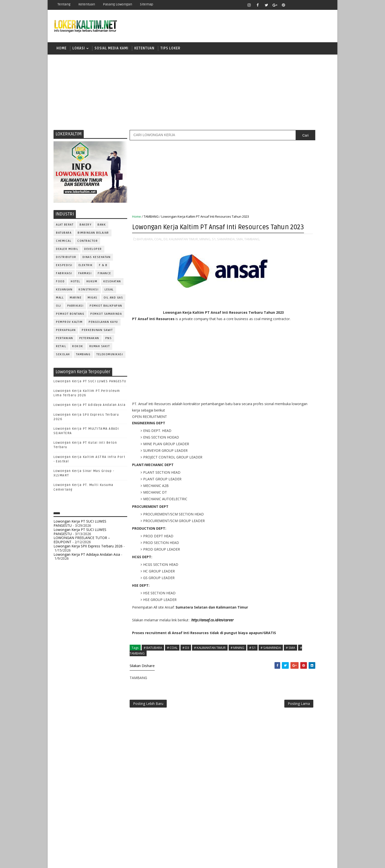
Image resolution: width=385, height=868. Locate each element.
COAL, (159, 253)
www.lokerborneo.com (276, 571)
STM (266, 373)
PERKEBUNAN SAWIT (97, 334)
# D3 (186, 686)
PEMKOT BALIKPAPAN (106, 310)
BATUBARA (64, 237)
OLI (59, 310)
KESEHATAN (112, 285)
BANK (102, 229)
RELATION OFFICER (305, 496)
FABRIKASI (64, 277)
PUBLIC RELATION (274, 488)
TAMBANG (84, 358)
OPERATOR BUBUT (296, 464)
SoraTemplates (85, 861)
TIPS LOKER (171, 50)
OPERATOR (268, 464)
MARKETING (269, 456)
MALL (60, 302)
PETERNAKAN (89, 342)
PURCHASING (303, 488)
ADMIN (265, 399)
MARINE (76, 302)
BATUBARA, (145, 253)
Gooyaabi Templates (141, 861)
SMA (266, 347)
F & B (103, 269)
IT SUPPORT (269, 448)
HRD (303, 440)
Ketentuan (87, 4)
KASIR (289, 448)
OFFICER (310, 456)
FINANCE (105, 277)
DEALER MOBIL (67, 253)
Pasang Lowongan (118, 4)
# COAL (172, 686)
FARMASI (85, 277)
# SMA (168, 691)
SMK (266, 355)
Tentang (64, 4)
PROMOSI (295, 480)
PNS (109, 342)
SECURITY (267, 521)
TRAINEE (295, 537)
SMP (267, 364)
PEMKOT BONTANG (70, 318)
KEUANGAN (64, 293)
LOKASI (79, 50)
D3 (265, 304)
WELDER (283, 545)
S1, (214, 253)
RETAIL (61, 350)
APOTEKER (308, 399)
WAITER (266, 545)
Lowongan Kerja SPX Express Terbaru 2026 (88, 550)
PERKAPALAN (66, 334)
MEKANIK (291, 456)
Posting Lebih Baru (148, 745)
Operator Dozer (274, 472)
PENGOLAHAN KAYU (104, 326)
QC (282, 496)
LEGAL (109, 293)
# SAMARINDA (149, 691)
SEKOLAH (63, 358)
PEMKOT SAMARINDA (106, 318)
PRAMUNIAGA (317, 472)
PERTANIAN (65, 342)
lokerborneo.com (221, 861)
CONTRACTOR (88, 245)
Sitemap (147, 4)
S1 (265, 338)
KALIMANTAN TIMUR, (184, 253)
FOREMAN (315, 432)
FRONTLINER (270, 440)
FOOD (61, 285)
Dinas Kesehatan (97, 261)
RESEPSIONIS (303, 505)
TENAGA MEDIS (271, 537)
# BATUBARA (153, 686)
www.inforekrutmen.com (277, 576)
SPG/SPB (313, 521)
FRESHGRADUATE (278, 321)
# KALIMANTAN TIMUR (210, 686)
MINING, (206, 253)
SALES (265, 513)
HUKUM (92, 285)
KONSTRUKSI (89, 293)
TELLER (303, 529)
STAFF (265, 529)
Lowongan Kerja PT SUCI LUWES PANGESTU (90, 385)
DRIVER (309, 423)
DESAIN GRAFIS (309, 415)
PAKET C (270, 330)
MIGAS (93, 302)
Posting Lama (239, 745)
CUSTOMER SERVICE (275, 415)
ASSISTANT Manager (276, 407)
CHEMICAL (64, 245)
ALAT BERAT (65, 229)
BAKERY (86, 229)
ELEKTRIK (86, 269)
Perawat (267, 496)
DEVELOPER (93, 253)
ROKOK (78, 350)
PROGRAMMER (271, 480)
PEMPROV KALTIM (69, 326)
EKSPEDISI (64, 269)
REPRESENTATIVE (273, 505)
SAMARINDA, (227, 253)
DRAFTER (291, 423)
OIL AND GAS (114, 302)
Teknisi (314, 537)
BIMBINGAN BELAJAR (94, 237)
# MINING (238, 686)
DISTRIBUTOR (66, 261)
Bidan (303, 407)
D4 (265, 313)
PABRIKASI (76, 310)
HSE (315, 440)
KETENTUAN (145, 50)
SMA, (240, 253)
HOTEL (76, 285)
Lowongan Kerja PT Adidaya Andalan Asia (90, 409)
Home (62, 50)
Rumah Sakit (100, 350)
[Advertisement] (192, 95)
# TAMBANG (187, 691)
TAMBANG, (140, 258)
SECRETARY (303, 513)
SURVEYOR (284, 529)
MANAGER (307, 448)
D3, (166, 253)
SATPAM (282, 513)
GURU (289, 440)
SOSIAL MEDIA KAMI (112, 50)
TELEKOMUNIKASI (110, 358)
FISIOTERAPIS (291, 432)
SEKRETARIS (290, 521)
